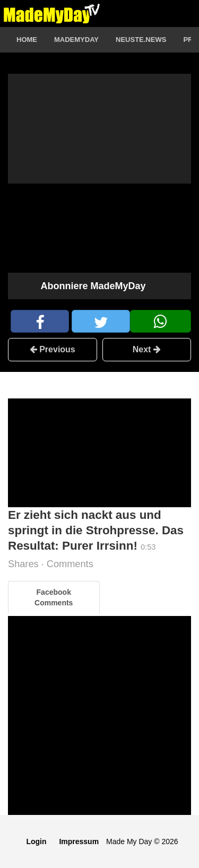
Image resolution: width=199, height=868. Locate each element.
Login (36, 841)
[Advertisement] (99, 453)
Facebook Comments (54, 597)
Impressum (79, 841)
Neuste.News (141, 40)
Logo (51, 13)
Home (27, 40)
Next (147, 349)
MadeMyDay (76, 40)
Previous (53, 349)
